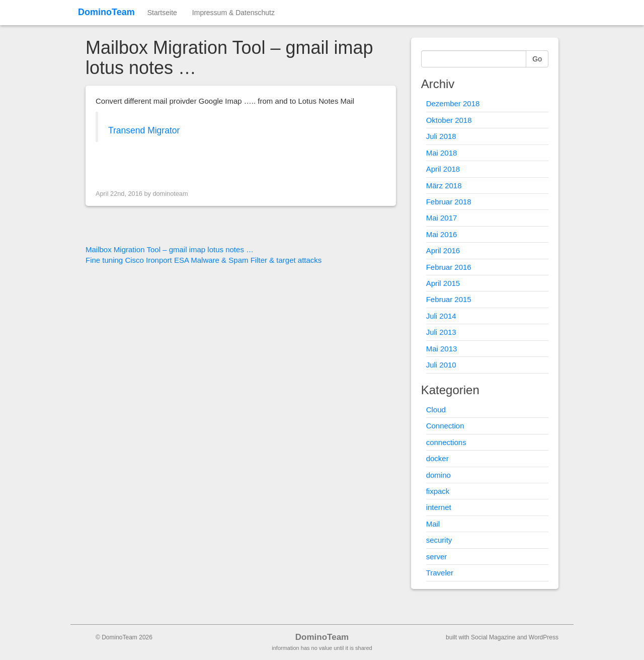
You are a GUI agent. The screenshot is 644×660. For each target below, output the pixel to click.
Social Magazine (493, 637)
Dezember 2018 (453, 103)
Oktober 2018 (449, 120)
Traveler (440, 573)
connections (446, 442)
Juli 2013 (441, 332)
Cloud (436, 410)
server (437, 557)
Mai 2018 (442, 153)
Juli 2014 (441, 316)
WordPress (544, 637)
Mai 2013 (442, 349)
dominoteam (170, 194)
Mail (433, 524)
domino (438, 475)
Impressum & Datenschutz (233, 13)
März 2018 (444, 186)
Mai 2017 (442, 218)
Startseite (162, 13)
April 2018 (443, 169)
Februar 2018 (449, 202)
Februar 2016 (449, 267)
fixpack (438, 491)
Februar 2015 (449, 299)
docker (437, 458)
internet (439, 507)
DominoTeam (106, 12)
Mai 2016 (442, 234)
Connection (445, 426)
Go (537, 59)
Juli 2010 (441, 365)
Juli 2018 (441, 136)
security (439, 540)
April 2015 (443, 283)
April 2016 (443, 250)
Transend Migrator (144, 130)
